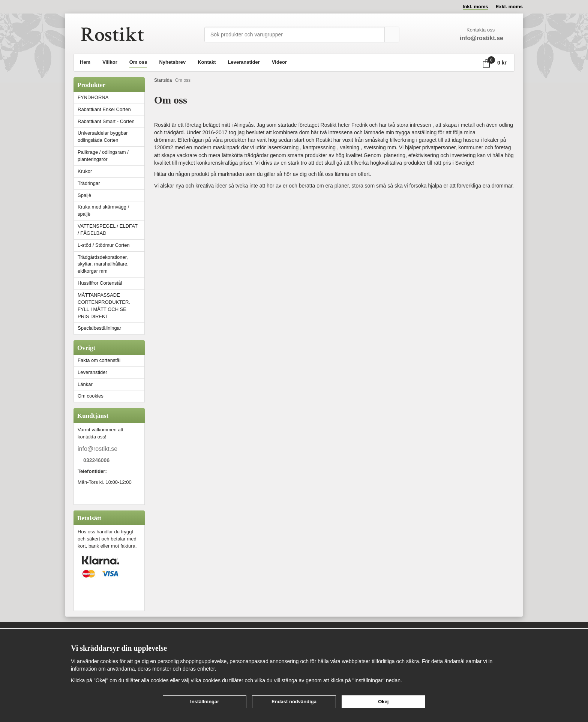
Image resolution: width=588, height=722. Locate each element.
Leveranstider (244, 62)
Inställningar (205, 702)
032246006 (96, 461)
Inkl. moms (475, 7)
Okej (383, 702)
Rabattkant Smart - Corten (111, 121)
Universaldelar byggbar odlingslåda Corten (111, 137)
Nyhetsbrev (172, 62)
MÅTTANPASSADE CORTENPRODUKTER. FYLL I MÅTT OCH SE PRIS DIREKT (104, 306)
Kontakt (207, 62)
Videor (279, 62)
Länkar (85, 384)
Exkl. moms (509, 7)
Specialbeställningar (99, 328)
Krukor (85, 171)
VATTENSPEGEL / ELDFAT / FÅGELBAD (108, 230)
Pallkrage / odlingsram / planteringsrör (103, 156)
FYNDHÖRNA (93, 97)
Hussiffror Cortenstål (100, 283)
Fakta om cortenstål (99, 360)
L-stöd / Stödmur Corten (111, 245)
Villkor (110, 62)
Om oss (138, 62)
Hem (85, 62)
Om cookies (91, 396)
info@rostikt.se (97, 449)
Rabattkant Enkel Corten (104, 109)
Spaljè (84, 195)
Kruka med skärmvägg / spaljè (103, 210)
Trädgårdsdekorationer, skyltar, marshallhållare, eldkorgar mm (103, 264)
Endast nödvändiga (294, 702)
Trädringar (89, 183)
